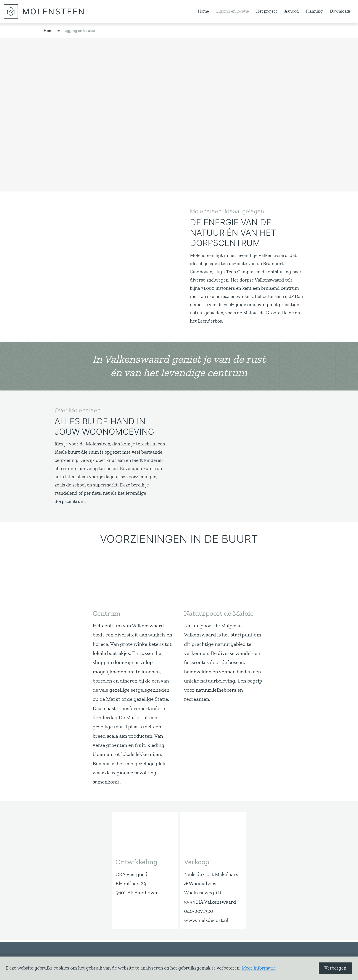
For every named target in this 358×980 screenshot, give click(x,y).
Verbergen (335, 968)
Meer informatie (259, 968)
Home (49, 31)
